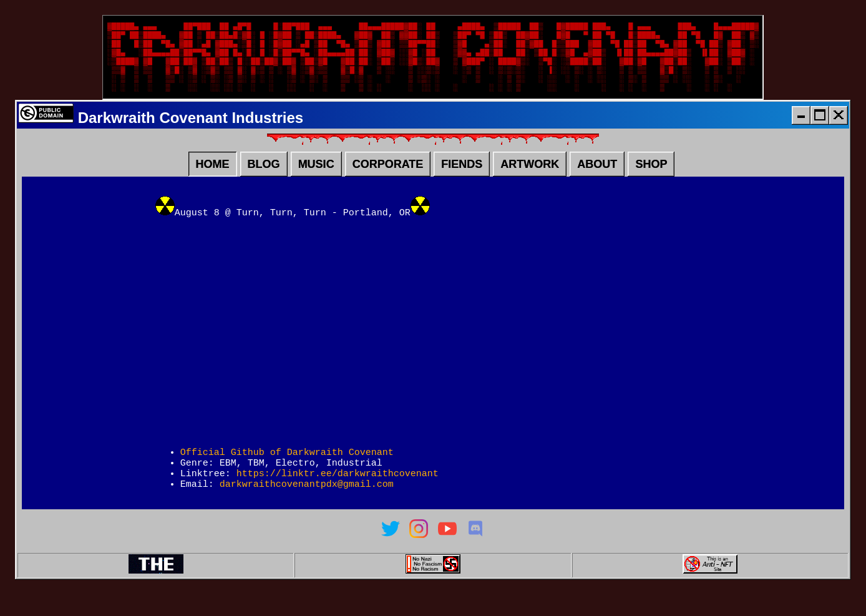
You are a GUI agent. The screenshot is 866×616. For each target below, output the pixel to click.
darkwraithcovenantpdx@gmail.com (307, 506)
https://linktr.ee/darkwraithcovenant (338, 493)
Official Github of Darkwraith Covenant (287, 468)
